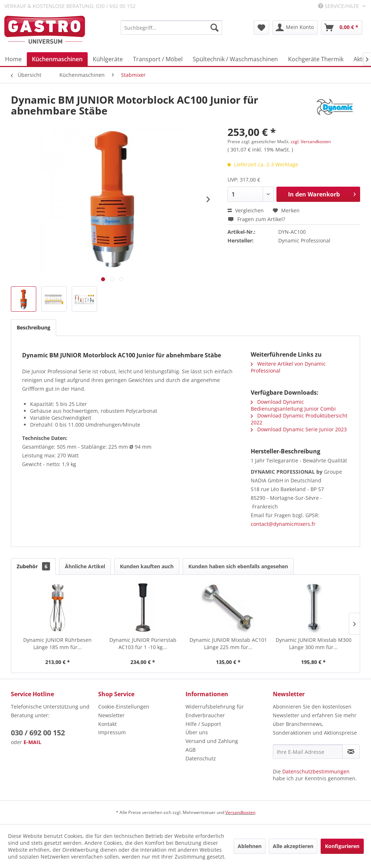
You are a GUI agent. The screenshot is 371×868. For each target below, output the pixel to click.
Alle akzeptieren (293, 846)
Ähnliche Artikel (85, 566)
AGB (191, 750)
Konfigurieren (342, 846)
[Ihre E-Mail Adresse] (308, 752)
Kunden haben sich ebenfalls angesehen (238, 566)
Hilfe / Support (203, 724)
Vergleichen (246, 210)
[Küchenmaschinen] (57, 59)
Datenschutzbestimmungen (316, 771)
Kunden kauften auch (147, 566)
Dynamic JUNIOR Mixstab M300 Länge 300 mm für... (314, 643)
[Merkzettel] (261, 28)
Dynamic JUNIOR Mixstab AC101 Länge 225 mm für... (228, 643)
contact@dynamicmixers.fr (283, 524)
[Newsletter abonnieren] (351, 752)
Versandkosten (240, 812)
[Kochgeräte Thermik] (316, 59)
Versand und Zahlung (212, 741)
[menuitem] (171, 28)
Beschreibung (34, 327)
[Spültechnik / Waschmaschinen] (235, 59)
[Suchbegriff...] (171, 28)
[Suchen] (214, 28)
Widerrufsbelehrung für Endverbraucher (215, 711)
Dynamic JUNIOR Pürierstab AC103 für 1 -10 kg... (143, 643)
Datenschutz (201, 758)
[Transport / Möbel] (158, 59)
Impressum (112, 732)
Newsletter (111, 715)
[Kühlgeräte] (108, 59)
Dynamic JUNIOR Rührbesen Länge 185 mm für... (57, 643)
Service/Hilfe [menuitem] (339, 6)
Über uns (197, 732)
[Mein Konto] (295, 28)
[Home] (13, 59)
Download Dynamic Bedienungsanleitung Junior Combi (293, 405)
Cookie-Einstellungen (124, 707)
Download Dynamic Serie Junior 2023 (299, 429)
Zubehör (33, 566)
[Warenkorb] (342, 28)
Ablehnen (250, 846)
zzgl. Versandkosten (311, 142)
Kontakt (107, 724)
